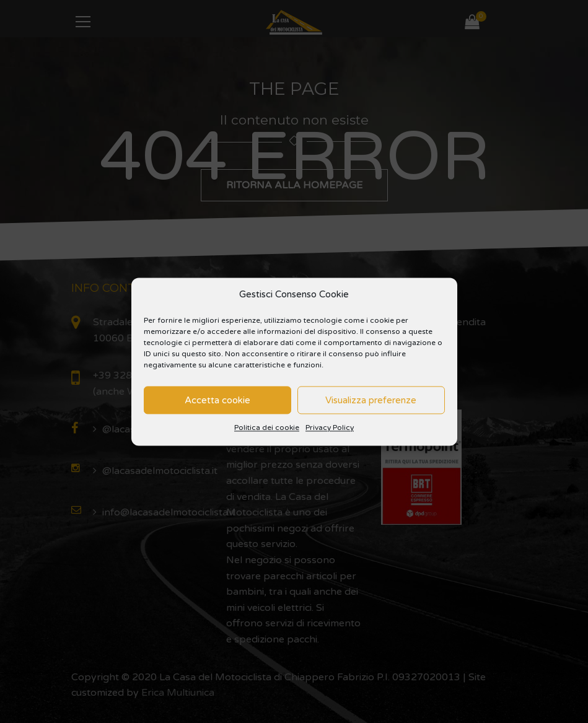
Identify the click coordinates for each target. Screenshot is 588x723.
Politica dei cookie (267, 428)
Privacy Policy (330, 428)
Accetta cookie (217, 400)
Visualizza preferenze (371, 400)
